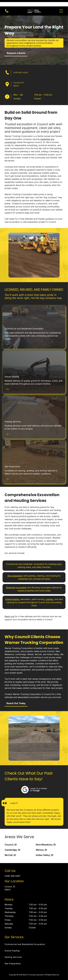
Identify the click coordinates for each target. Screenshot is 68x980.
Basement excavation (16, 581)
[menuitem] (34, 938)
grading (49, 593)
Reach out (9, 610)
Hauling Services (13, 415)
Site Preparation (12, 460)
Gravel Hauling (12, 370)
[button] (61, 5)
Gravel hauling (12, 593)
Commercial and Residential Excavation (24, 322)
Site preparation (15, 569)
